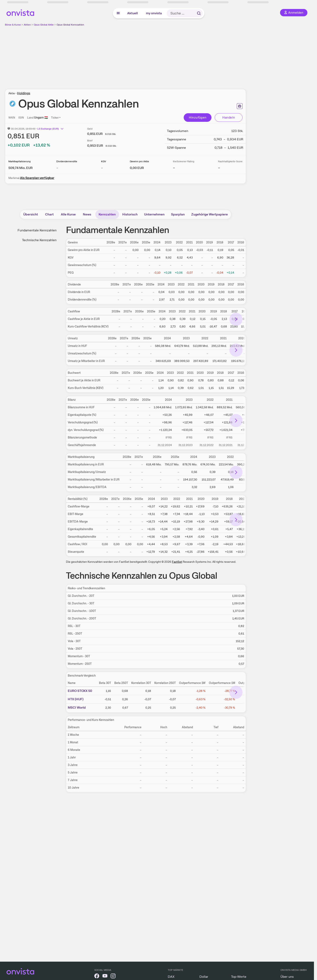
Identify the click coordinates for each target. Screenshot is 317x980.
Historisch (130, 214)
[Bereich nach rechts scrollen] (236, 319)
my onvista (154, 13)
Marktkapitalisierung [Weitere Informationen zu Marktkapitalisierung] (19, 161)
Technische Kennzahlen (39, 240)
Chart (49, 214)
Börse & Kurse (13, 25)
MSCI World (77, 708)
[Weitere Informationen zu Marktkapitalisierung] (21, 168)
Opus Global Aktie (44, 25)
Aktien (27, 25)
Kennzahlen (107, 214)
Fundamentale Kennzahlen (37, 230)
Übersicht (31, 214)
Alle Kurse (68, 214)
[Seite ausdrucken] (240, 106)
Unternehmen (154, 214)
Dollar (204, 977)
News (87, 214)
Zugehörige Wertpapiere (210, 214)
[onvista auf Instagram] (113, 977)
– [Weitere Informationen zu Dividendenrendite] (57, 168)
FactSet (177, 562)
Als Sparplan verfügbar (37, 178)
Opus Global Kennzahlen (70, 25)
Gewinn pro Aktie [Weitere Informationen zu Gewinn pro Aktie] (139, 161)
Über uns (287, 977)
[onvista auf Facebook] (97, 977)
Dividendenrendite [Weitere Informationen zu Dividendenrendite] (67, 161)
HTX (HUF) (76, 699)
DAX (171, 977)
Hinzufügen (198, 117)
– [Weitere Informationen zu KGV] (102, 168)
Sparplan (178, 214)
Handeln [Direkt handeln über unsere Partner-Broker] (229, 117)
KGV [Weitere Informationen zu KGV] (104, 161)
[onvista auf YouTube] (105, 977)
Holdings (24, 93)
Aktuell (132, 13)
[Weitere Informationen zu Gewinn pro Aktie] (137, 168)
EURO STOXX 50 (80, 691)
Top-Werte (239, 977)
